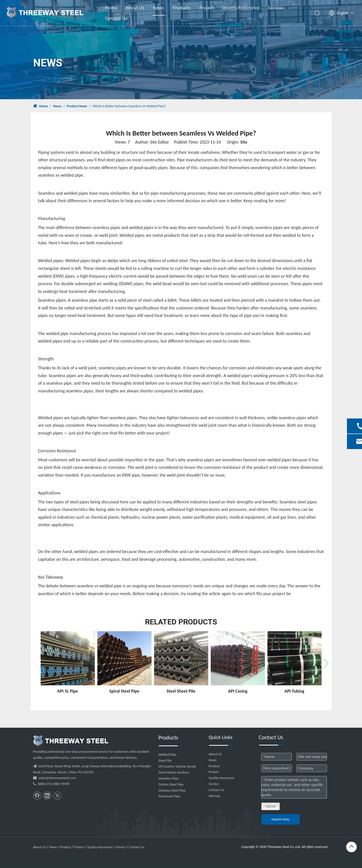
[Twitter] (57, 796)
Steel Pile (165, 761)
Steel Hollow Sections (174, 772)
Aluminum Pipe (169, 796)
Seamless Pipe (169, 778)
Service (283, 9)
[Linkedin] (47, 796)
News (166, 9)
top (351, 846)
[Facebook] (37, 796)
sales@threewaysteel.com (57, 778)
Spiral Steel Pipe (124, 691)
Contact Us (124, 19)
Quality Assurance (248, 9)
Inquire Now (280, 819)
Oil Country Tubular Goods (177, 766)
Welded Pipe (168, 755)
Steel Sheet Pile (181, 691)
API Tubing (294, 691)
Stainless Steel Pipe (172, 790)
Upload (271, 806)
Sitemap (214, 796)
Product (214, 766)
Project (214, 9)
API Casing (238, 691)
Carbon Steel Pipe (171, 784)
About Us (143, 9)
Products (189, 9)
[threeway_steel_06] (71, 741)
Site (244, 142)
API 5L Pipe (68, 691)
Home (119, 9)
